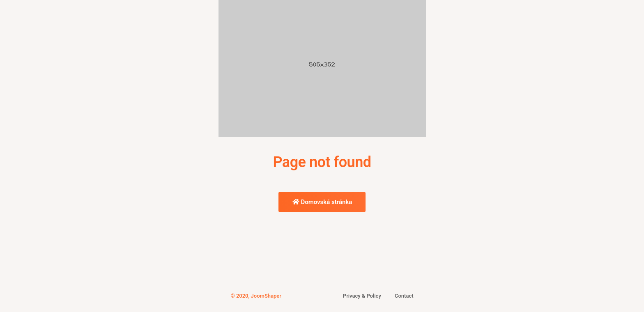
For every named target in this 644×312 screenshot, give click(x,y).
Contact (404, 296)
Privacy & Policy (362, 296)
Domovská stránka (322, 202)
